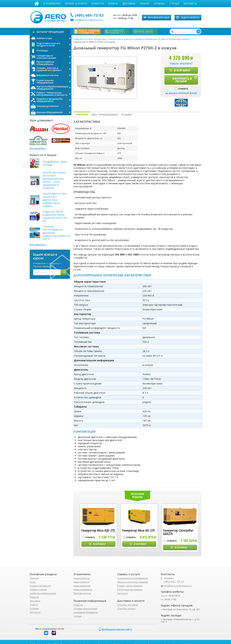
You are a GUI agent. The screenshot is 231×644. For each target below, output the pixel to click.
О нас (33, 582)
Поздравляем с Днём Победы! (55, 163)
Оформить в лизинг (182, 80)
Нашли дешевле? (181, 63)
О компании (52, 4)
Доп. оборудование (105, 114)
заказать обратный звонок (183, 93)
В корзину (182, 70)
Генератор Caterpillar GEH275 (178, 532)
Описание (82, 114)
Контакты (190, 4)
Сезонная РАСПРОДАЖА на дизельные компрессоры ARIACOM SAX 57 (56, 233)
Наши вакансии (82, 586)
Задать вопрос (190, 17)
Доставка (129, 4)
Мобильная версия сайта (117, 629)
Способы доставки (127, 605)
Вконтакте (46, 633)
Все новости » (38, 245)
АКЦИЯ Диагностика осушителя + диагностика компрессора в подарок (54, 200)
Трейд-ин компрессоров (43, 593)
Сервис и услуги (76, 4)
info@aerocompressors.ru (89, 20)
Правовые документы (86, 612)
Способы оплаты (126, 608)
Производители (82, 593)
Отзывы (159, 4)
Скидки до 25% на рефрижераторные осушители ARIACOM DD (55, 216)
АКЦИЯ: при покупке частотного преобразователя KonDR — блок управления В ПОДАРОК (54, 180)
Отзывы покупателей (85, 608)
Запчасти (122, 593)
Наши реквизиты (83, 589)
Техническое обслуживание (133, 578)
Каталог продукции (40, 586)
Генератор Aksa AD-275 (138, 530)
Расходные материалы (130, 589)
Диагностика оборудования (133, 582)
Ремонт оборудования (130, 586)
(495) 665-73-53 (89, 15)
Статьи (174, 4)
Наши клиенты (82, 582)
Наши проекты (82, 578)
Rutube (54, 633)
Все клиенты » (38, 148)
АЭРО (49, 17)
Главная (37, 4)
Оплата (113, 4)
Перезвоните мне (159, 17)
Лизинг (145, 4)
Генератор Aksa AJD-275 (98, 530)
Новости (98, 4)
